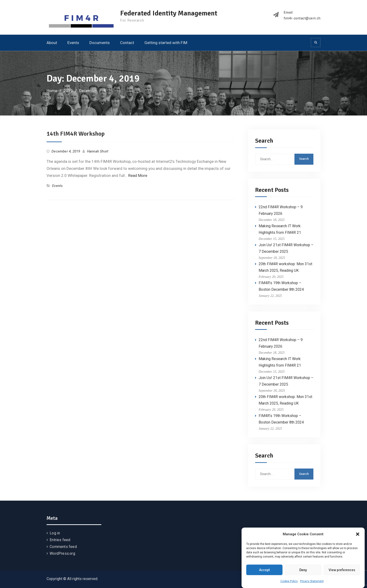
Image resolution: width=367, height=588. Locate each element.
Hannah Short (98, 151)
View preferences (342, 570)
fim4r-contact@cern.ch (302, 18)
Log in (55, 533)
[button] (358, 534)
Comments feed (63, 547)
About (52, 43)
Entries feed (60, 540)
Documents (100, 43)
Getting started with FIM (166, 43)
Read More (138, 175)
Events (73, 43)
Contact (127, 43)
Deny (303, 570)
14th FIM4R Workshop (76, 134)
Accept (264, 570)
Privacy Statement (312, 581)
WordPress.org (62, 553)
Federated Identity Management (169, 13)
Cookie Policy (289, 581)
